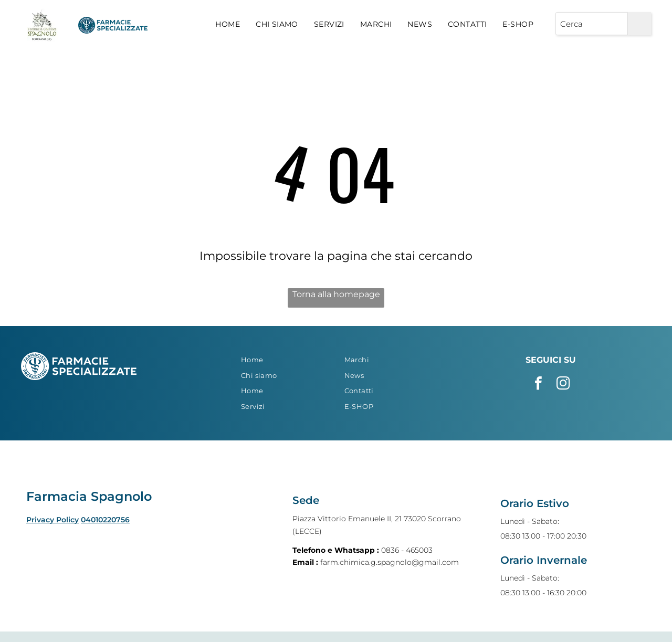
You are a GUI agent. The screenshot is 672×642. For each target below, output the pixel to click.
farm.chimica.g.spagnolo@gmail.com (390, 562)
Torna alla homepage (336, 294)
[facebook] (538, 385)
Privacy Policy (52, 520)
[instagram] (563, 385)
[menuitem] (228, 25)
